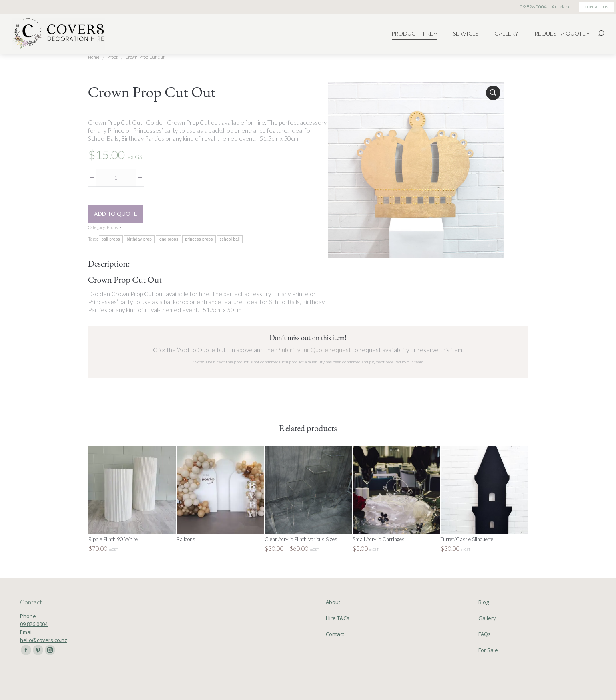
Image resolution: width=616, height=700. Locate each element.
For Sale (488, 650)
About (333, 602)
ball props (111, 239)
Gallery (487, 618)
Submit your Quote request (315, 350)
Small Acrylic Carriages (379, 539)
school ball (230, 239)
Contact (335, 634)
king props (168, 239)
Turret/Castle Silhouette (467, 539)
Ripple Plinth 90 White (113, 539)
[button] (493, 93)
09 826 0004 (34, 624)
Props (112, 227)
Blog (484, 602)
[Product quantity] (116, 178)
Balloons (186, 539)
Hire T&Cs (338, 618)
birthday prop (139, 239)
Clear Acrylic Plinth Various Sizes (301, 539)
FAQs (485, 634)
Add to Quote (116, 214)
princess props (199, 239)
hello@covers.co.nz (44, 640)
